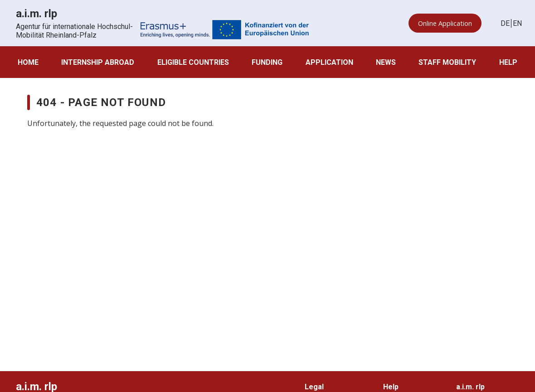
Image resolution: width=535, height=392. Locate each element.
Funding (267, 62)
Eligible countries (193, 62)
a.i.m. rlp (470, 387)
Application (329, 62)
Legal (314, 387)
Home (28, 62)
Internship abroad (98, 62)
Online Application (445, 23)
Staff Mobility (447, 62)
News (386, 62)
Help (508, 62)
